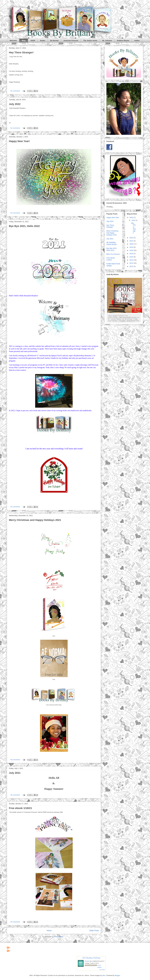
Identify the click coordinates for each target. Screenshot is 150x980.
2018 (132, 250)
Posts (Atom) (59, 937)
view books (102, 970)
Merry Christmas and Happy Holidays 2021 (35, 520)
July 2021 (15, 773)
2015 (132, 257)
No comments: (16, 91)
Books (43, 41)
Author (137, 41)
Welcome (13, 41)
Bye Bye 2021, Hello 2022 (24, 226)
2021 (132, 241)
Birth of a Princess (113, 254)
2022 (132, 238)
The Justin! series (90, 41)
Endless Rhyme (123, 41)
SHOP (33, 41)
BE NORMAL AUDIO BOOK (112, 243)
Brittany (87, 961)
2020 (132, 244)
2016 (132, 254)
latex (104, 975)
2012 (132, 266)
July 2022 (15, 104)
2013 (132, 263)
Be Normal (54, 41)
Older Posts (94, 931)
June (133, 220)
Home (49, 931)
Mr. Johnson (107, 41)
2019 (132, 247)
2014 (132, 260)
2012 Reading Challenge (91, 958)
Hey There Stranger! (21, 52)
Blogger (117, 975)
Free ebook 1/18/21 (20, 808)
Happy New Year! (19, 141)
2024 (132, 217)
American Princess (71, 41)
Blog (24, 41)
